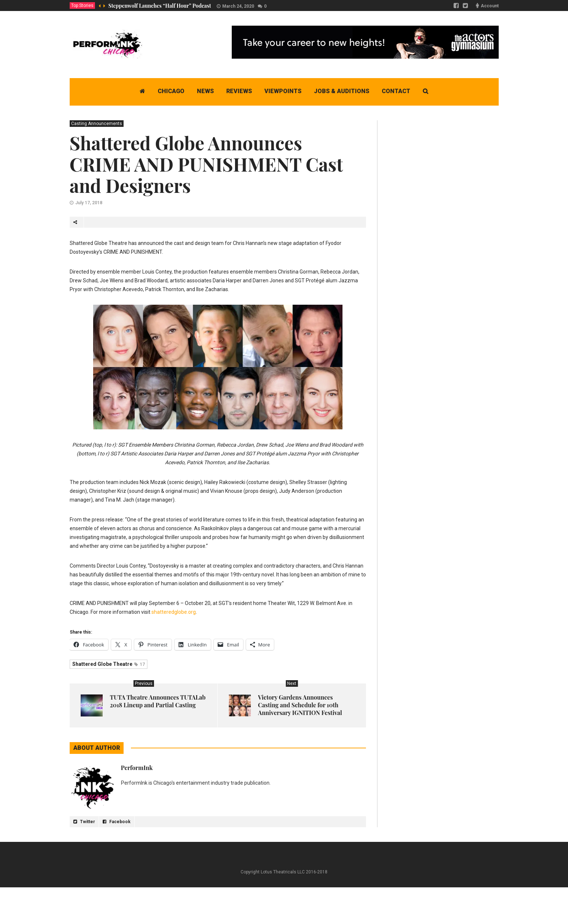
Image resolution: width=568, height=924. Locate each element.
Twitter (84, 822)
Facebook (117, 822)
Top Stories (82, 5)
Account (490, 6)
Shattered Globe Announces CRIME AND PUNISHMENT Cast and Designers (206, 164)
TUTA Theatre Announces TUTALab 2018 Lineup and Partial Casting (158, 701)
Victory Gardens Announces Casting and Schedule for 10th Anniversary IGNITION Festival (300, 705)
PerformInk (137, 768)
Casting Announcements (97, 124)
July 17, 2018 (89, 203)
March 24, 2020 (238, 6)
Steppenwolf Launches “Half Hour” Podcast (160, 6)
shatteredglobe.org (174, 612)
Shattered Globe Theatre (109, 664)
